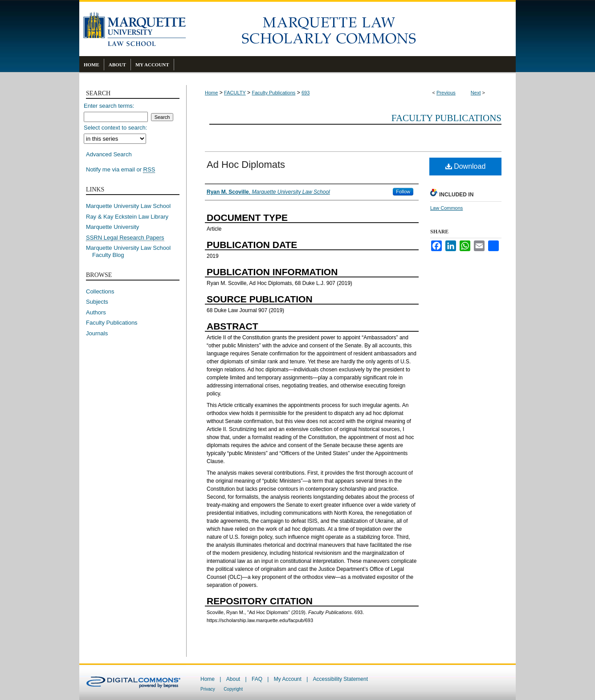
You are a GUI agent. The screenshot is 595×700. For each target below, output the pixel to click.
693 (306, 93)
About (233, 679)
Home (211, 93)
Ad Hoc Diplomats (246, 165)
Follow (403, 191)
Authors (96, 312)
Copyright (233, 689)
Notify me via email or (120, 170)
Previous (446, 93)
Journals (97, 333)
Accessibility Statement (340, 679)
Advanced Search (109, 154)
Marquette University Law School (128, 206)
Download (466, 166)
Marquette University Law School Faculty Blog (131, 251)
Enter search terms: (109, 106)
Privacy (208, 689)
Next (476, 93)
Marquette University (112, 227)
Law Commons (446, 208)
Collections (100, 291)
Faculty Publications (273, 93)
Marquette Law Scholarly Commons (351, 29)
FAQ (257, 679)
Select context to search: (115, 128)
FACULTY (235, 93)
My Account (288, 679)
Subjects (97, 302)
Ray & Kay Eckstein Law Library (127, 217)
